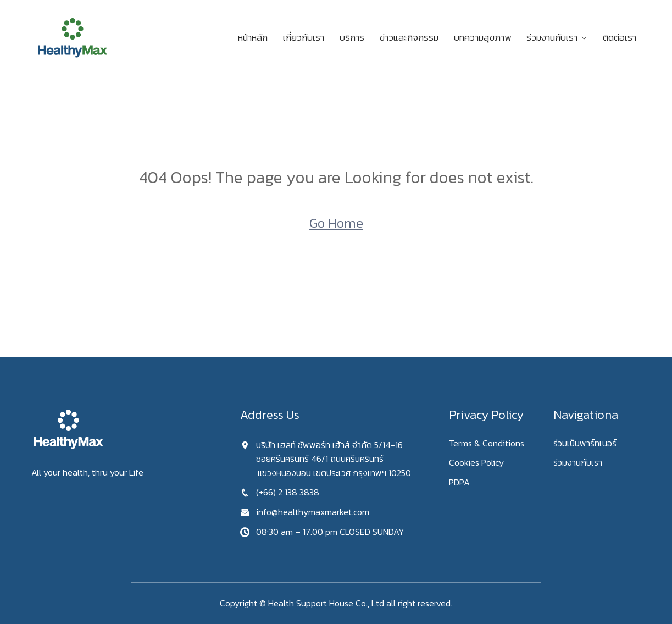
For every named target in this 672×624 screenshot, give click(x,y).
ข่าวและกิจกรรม (409, 37)
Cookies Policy (476, 462)
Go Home (336, 223)
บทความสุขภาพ (482, 37)
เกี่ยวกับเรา (304, 37)
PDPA (459, 482)
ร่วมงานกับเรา (552, 37)
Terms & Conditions (487, 443)
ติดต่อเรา (620, 37)
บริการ (352, 37)
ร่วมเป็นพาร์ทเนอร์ (585, 443)
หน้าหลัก (253, 37)
